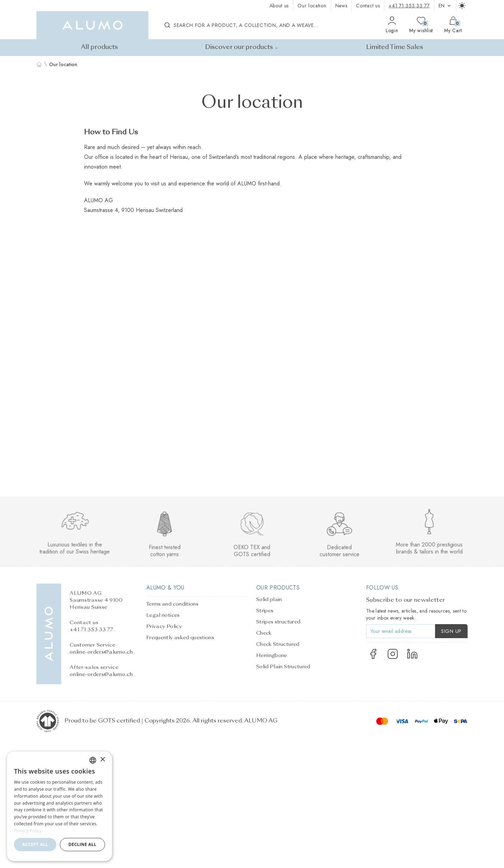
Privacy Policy (164, 627)
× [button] (102, 760)
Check (264, 633)
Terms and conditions (172, 604)
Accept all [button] (35, 844)
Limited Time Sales (395, 47)
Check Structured (278, 644)
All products (99, 47)
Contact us (368, 6)
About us (279, 6)
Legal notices (163, 615)
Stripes (265, 611)
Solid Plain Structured (283, 667)
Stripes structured (278, 622)
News (341, 6)
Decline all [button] (83, 844)
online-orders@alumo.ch (101, 652)
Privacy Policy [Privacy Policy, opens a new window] (28, 831)
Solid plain (269, 600)
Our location (312, 6)
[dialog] (59, 806)
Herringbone (272, 656)
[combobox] (93, 760)
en (445, 6)
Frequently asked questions (180, 638)
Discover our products (242, 47)
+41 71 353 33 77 (409, 6)
